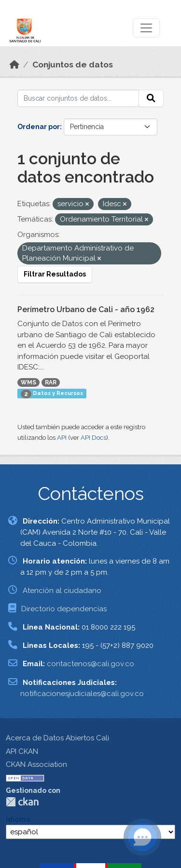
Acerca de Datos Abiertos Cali (57, 738)
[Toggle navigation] (146, 28)
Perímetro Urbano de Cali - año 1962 (86, 309)
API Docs (93, 438)
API (62, 438)
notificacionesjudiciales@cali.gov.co (82, 694)
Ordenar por (39, 127)
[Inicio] (14, 65)
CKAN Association (36, 764)
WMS (28, 382)
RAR (51, 382)
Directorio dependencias (64, 609)
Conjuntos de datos (73, 65)
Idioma (18, 819)
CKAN (22, 802)
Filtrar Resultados (55, 274)
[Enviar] (151, 98)
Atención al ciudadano (62, 591)
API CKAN (22, 751)
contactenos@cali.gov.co (90, 664)
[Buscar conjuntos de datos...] (78, 98)
